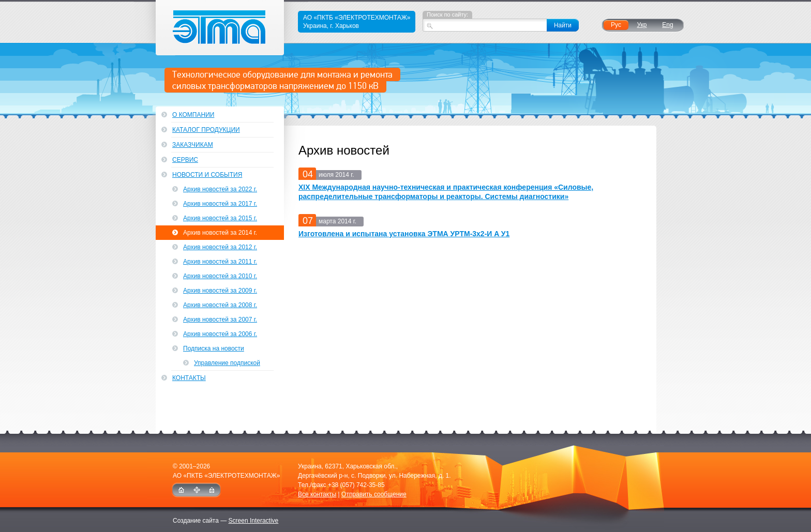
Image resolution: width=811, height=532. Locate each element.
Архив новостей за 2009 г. (220, 291)
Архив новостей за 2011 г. (220, 262)
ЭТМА (220, 28)
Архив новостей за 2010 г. (220, 276)
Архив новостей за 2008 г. (220, 305)
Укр (642, 25)
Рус (616, 25)
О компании (193, 115)
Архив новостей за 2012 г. (220, 247)
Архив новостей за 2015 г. (220, 218)
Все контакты (317, 494)
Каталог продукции (206, 130)
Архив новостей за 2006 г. (220, 334)
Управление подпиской (227, 363)
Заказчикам (193, 145)
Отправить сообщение (374, 494)
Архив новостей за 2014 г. (220, 233)
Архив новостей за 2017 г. (220, 204)
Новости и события (207, 175)
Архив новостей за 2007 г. (220, 320)
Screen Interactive (254, 521)
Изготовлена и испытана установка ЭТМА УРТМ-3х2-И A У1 (404, 234)
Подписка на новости (214, 348)
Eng (667, 25)
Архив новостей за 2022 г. (220, 189)
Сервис (185, 160)
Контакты (189, 378)
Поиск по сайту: (447, 14)
